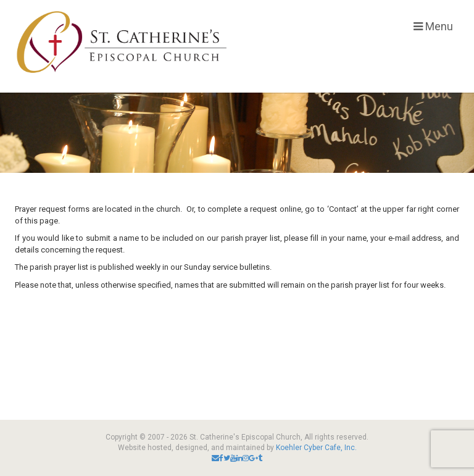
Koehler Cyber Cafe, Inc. (316, 448)
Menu (433, 26)
